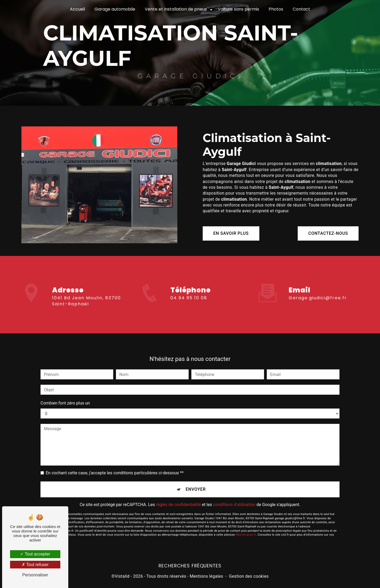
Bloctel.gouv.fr (246, 530)
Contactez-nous (328, 233)
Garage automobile (115, 9)
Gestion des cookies (249, 576)
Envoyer (196, 484)
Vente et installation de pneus (176, 9)
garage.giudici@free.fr (318, 293)
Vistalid (122, 576)
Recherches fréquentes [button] (190, 566)
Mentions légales (206, 576)
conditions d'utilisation (234, 500)
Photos (276, 9)
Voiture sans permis (238, 9)
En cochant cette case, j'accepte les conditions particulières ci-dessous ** (115, 468)
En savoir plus (231, 233)
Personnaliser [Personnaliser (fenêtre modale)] (35, 575)
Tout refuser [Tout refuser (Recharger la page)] (35, 565)
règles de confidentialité (178, 500)
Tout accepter (35, 554)
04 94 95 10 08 (189, 303)
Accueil (77, 9)
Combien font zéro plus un (65, 398)
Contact (301, 9)
